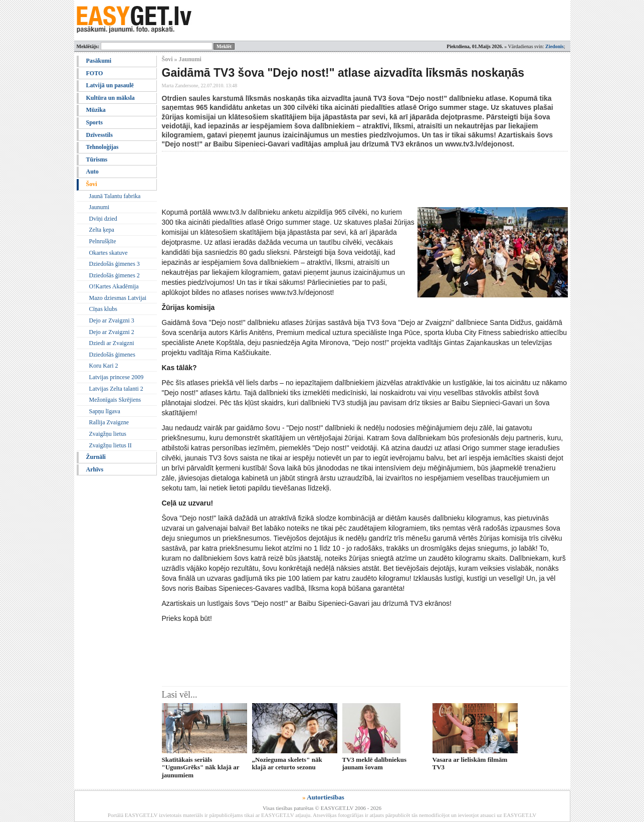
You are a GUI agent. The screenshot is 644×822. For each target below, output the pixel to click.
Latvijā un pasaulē (110, 85)
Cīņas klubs (103, 309)
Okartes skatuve (109, 253)
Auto (92, 172)
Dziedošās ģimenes (112, 355)
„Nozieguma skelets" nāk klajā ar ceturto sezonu (287, 763)
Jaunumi (99, 207)
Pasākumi (99, 61)
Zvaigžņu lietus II (111, 445)
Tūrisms (97, 159)
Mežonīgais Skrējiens (115, 400)
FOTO (95, 73)
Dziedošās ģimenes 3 (115, 264)
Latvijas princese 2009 (117, 377)
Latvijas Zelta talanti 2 (116, 389)
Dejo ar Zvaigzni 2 (112, 332)
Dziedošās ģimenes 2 (115, 275)
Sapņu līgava (105, 411)
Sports (94, 122)
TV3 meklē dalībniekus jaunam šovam (375, 763)
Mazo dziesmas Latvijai (118, 298)
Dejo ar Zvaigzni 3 (112, 320)
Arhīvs (95, 469)
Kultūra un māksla (111, 98)
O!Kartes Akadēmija (114, 286)
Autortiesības (325, 797)
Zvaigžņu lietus (108, 434)
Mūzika (96, 110)
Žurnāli (96, 457)
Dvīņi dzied (103, 219)
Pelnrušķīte (103, 241)
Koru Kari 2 (104, 366)
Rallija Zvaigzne (109, 422)
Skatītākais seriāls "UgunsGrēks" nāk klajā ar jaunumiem (201, 767)
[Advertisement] (344, 179)
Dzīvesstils (99, 135)
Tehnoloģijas (102, 147)
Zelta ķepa (102, 230)
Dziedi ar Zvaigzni (112, 343)
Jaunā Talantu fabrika (115, 196)
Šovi (92, 184)
